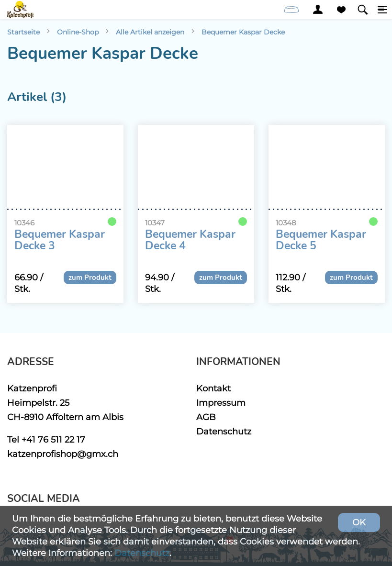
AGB (206, 417)
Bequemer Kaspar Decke (243, 32)
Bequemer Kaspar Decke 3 (60, 240)
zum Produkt (90, 277)
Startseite (23, 32)
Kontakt (213, 388)
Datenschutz (224, 431)
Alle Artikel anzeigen (150, 32)
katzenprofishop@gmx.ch (63, 454)
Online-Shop (78, 32)
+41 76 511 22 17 (53, 439)
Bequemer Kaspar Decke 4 (190, 240)
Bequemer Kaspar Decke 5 (321, 240)
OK (359, 522)
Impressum (221, 403)
